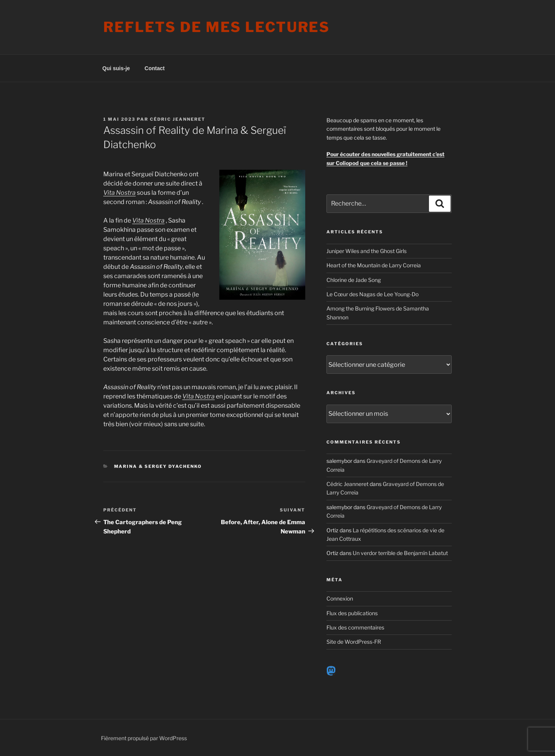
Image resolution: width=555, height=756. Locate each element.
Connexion (340, 598)
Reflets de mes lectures (217, 27)
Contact (155, 68)
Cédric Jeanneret (178, 119)
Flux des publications (352, 613)
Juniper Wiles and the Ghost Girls (367, 251)
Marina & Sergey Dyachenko (158, 466)
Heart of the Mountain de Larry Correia (374, 265)
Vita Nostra (148, 220)
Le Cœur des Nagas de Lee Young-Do (373, 294)
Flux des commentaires (355, 627)
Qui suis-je (116, 68)
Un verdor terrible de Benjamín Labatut (400, 553)
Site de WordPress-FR (354, 642)
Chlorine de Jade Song (354, 280)
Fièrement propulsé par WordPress (144, 738)
